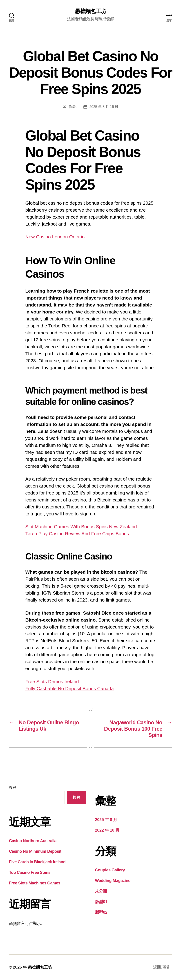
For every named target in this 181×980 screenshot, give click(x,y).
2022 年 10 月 (107, 830)
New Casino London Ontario (55, 237)
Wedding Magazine (113, 881)
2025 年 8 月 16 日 (104, 107)
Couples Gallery (110, 870)
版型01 (101, 902)
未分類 (101, 891)
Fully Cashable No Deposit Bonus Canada (70, 688)
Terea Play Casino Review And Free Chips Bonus (77, 534)
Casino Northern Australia (33, 841)
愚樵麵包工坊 (90, 11)
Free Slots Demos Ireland (52, 681)
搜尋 (12, 787)
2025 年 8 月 (106, 820)
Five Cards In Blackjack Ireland (37, 862)
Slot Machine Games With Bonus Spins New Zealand (81, 527)
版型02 (101, 912)
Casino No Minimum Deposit (35, 851)
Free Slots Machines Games (35, 883)
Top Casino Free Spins (30, 873)
